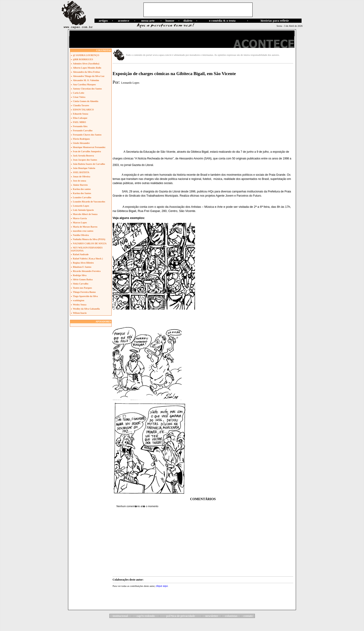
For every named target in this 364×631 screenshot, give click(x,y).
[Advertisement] (198, 10)
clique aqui (162, 586)
